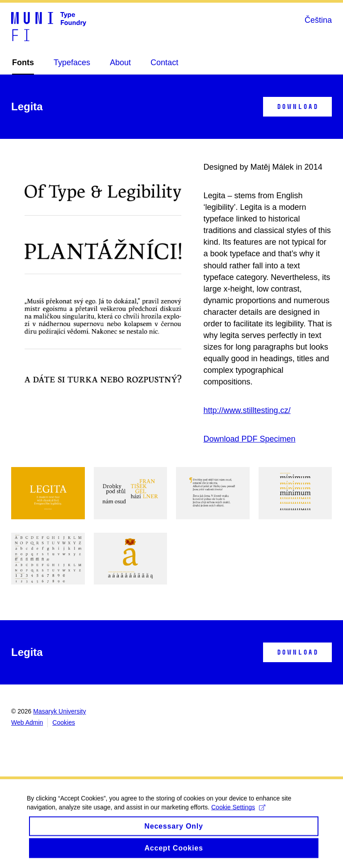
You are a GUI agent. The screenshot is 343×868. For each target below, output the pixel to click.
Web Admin (27, 722)
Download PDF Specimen (250, 439)
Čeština (318, 20)
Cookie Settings (238, 814)
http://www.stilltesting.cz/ (247, 410)
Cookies (64, 722)
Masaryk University (59, 711)
